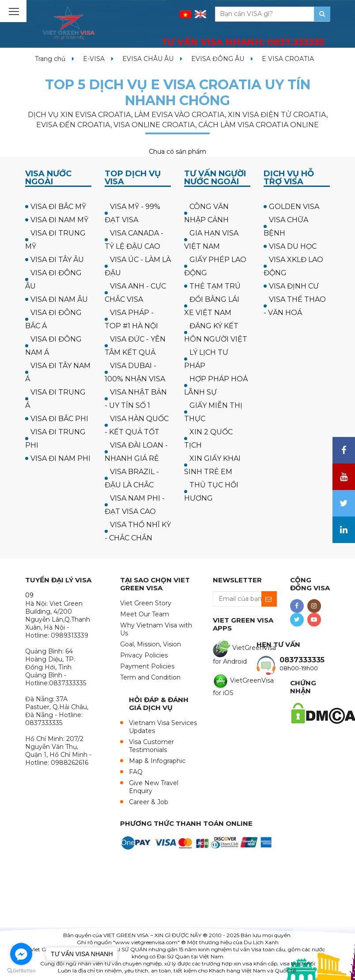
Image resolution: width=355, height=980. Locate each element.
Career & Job (149, 802)
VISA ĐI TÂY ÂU (57, 260)
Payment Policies (147, 666)
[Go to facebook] (21, 954)
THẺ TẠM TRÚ (215, 286)
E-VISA (94, 59)
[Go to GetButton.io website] (21, 971)
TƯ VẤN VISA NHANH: (243, 42)
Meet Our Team (145, 614)
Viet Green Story (146, 603)
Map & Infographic (157, 761)
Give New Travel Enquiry (154, 787)
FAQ (136, 772)
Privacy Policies (144, 655)
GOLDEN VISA (294, 207)
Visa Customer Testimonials (151, 746)
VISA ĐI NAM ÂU (59, 299)
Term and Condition (150, 677)
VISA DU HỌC (293, 246)
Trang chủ (50, 59)
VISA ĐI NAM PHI (60, 458)
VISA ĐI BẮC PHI (59, 419)
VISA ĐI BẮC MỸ (58, 207)
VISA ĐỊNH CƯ (294, 286)
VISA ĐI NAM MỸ (59, 220)
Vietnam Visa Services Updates (163, 727)
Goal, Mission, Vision (151, 644)
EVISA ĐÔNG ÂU (218, 59)
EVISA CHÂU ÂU (148, 59)
